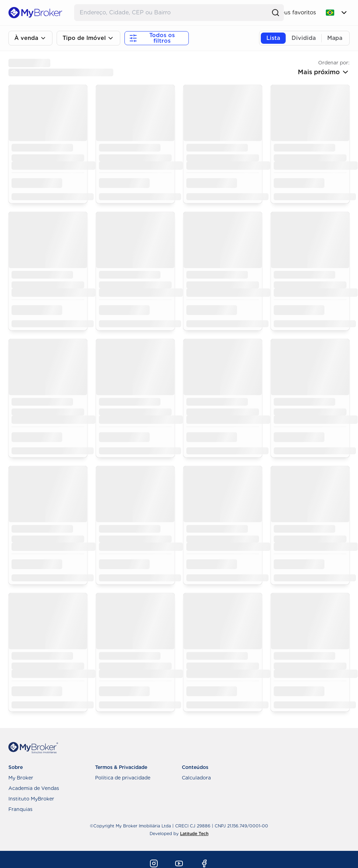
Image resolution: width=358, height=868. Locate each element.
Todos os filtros (152, 38)
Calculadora (196, 778)
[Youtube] (179, 863)
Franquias (20, 809)
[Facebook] (204, 863)
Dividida (304, 38)
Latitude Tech (194, 834)
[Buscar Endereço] (172, 13)
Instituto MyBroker (31, 799)
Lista (273, 38)
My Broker (21, 778)
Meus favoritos (296, 12)
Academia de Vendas (34, 788)
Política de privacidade (123, 778)
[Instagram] (154, 863)
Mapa (335, 38)
